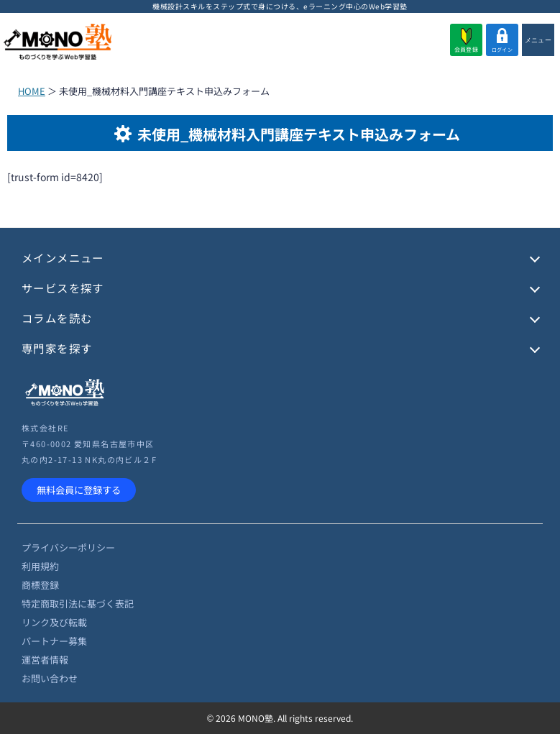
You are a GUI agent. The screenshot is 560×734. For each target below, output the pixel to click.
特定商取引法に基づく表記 (78, 604)
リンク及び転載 (54, 622)
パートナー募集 (54, 641)
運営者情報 (45, 660)
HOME (32, 91)
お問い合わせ (50, 678)
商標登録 (40, 585)
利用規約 (40, 566)
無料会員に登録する (79, 490)
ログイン (502, 41)
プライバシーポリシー (68, 547)
